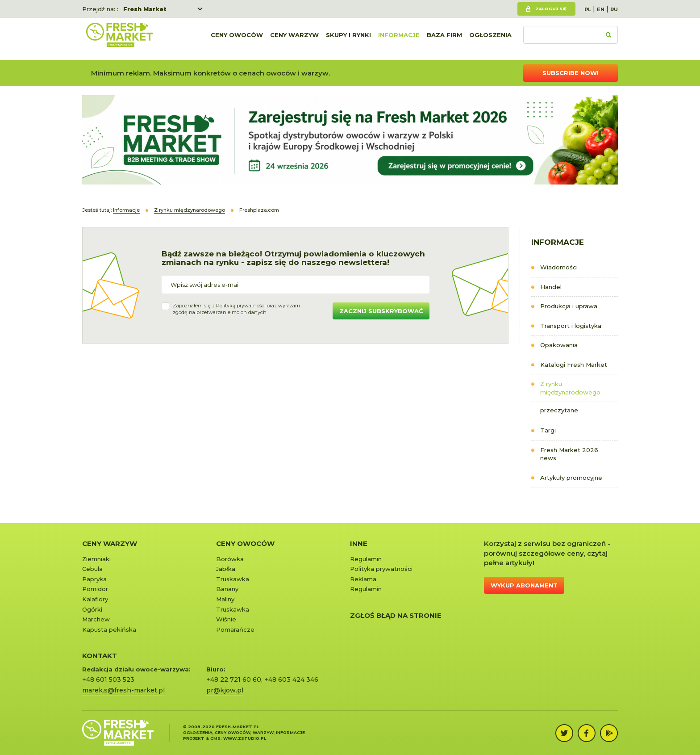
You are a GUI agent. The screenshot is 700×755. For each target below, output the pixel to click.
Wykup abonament (524, 585)
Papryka (94, 579)
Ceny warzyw (294, 39)
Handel (551, 287)
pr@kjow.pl (225, 690)
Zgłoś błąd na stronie (396, 615)
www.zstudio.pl (245, 738)
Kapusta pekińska (109, 629)
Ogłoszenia (490, 39)
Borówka (230, 559)
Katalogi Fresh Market (574, 365)
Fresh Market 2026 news (569, 454)
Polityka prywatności (381, 569)
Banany (227, 589)
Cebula (92, 569)
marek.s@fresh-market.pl (123, 690)
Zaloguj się (551, 9)
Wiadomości (559, 267)
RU (614, 9)
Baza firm (444, 39)
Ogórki (92, 609)
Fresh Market (145, 9)
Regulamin (366, 559)
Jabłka (226, 569)
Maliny (225, 599)
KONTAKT (100, 656)
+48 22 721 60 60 (234, 679)
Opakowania (559, 345)
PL (588, 9)
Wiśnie (226, 619)
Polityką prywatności (241, 306)
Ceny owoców (237, 39)
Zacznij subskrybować (381, 311)
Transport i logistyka (571, 326)
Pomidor (95, 589)
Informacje (399, 39)
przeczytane (559, 410)
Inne (359, 543)
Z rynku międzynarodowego (570, 388)
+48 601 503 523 (108, 679)
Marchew (96, 619)
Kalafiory (95, 599)
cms (215, 738)
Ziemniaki (96, 559)
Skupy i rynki (348, 39)
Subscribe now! (571, 73)
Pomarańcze (235, 629)
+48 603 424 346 (291, 679)
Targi (548, 430)
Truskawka (233, 579)
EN (601, 9)
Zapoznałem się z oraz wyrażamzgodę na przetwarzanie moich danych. (236, 309)
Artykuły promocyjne (571, 478)
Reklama (363, 579)
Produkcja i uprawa (569, 306)
